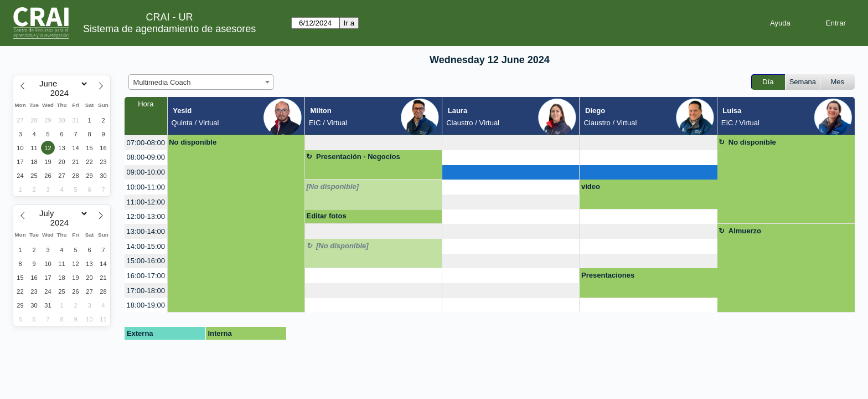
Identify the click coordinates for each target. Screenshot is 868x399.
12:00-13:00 (146, 216)
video (591, 186)
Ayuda (780, 23)
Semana (803, 82)
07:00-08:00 (146, 143)
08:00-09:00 (146, 157)
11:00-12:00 (146, 202)
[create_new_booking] (373, 143)
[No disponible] (332, 186)
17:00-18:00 (146, 291)
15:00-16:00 (146, 261)
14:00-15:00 (146, 246)
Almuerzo (745, 231)
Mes (838, 82)
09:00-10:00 (146, 172)
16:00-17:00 (146, 276)
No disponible (193, 142)
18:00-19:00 (146, 305)
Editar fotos (326, 216)
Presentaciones (608, 275)
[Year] (62, 93)
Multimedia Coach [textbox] (162, 82)
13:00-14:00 (146, 231)
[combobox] (201, 82)
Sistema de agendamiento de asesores (169, 29)
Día (768, 82)
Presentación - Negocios (358, 157)
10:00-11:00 (146, 187)
